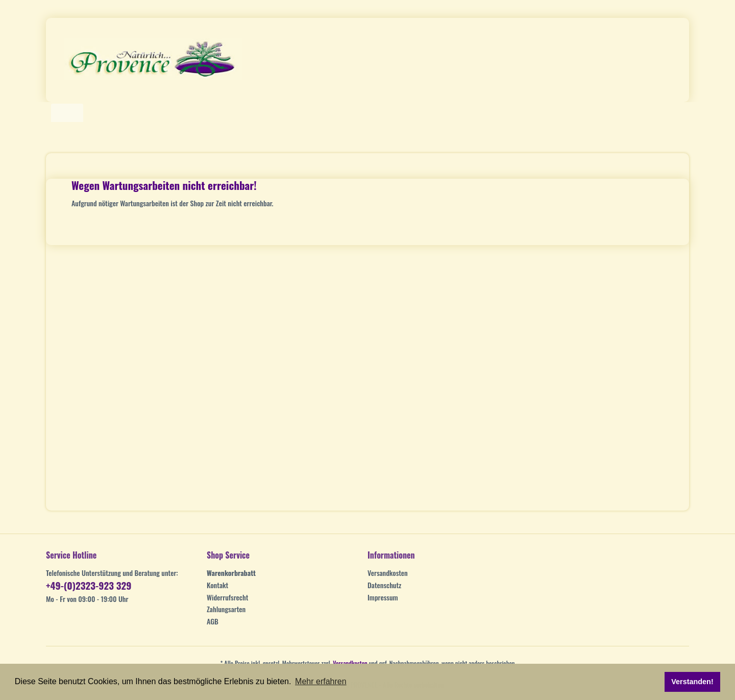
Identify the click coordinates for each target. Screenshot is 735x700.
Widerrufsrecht (227, 597)
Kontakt (217, 585)
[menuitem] (285, 573)
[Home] (67, 113)
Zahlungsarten (226, 609)
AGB (213, 621)
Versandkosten (388, 573)
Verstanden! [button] (692, 682)
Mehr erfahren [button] (321, 681)
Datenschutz (384, 585)
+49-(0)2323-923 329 (89, 585)
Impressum (383, 597)
